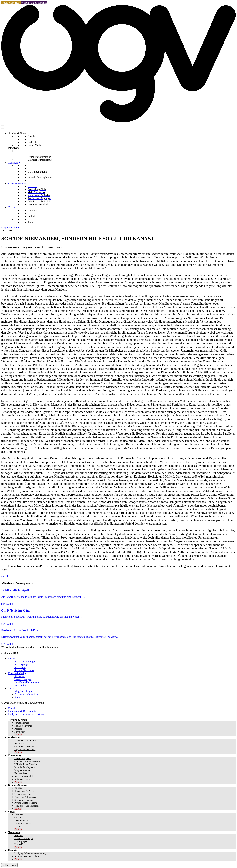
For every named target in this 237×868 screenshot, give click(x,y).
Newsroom (14, 832)
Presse (11, 659)
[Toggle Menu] (3, 128)
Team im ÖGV (21, 821)
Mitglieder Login (24, 691)
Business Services (17, 183)
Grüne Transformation (25, 747)
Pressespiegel (22, 664)
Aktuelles (20, 676)
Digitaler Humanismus (25, 750)
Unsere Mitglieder (23, 758)
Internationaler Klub (24, 776)
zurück (5, 576)
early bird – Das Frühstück (27, 806)
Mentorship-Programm (25, 741)
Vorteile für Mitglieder (25, 767)
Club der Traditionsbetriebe (27, 761)
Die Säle (18, 788)
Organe (18, 818)
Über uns (19, 815)
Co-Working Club (23, 794)
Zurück (18, 735)
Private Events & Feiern (26, 803)
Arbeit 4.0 (19, 744)
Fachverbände (21, 773)
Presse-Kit (20, 667)
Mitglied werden (10, 228)
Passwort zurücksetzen (26, 694)
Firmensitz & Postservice (26, 797)
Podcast (18, 729)
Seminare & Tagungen (25, 800)
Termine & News (17, 133)
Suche (11, 688)
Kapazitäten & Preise (24, 791)
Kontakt (12, 708)
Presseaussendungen (25, 661)
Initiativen (13, 148)
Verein (11, 207)
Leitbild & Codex (23, 824)
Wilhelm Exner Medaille (34, 3)
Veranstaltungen (23, 679)
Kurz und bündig (17, 673)
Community (14, 163)
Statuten (19, 697)
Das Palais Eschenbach (27, 682)
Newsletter (20, 685)
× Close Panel (9, 865)
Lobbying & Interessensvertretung (26, 714)
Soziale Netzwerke (24, 670)
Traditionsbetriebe (11, 3)
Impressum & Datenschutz (22, 711)
